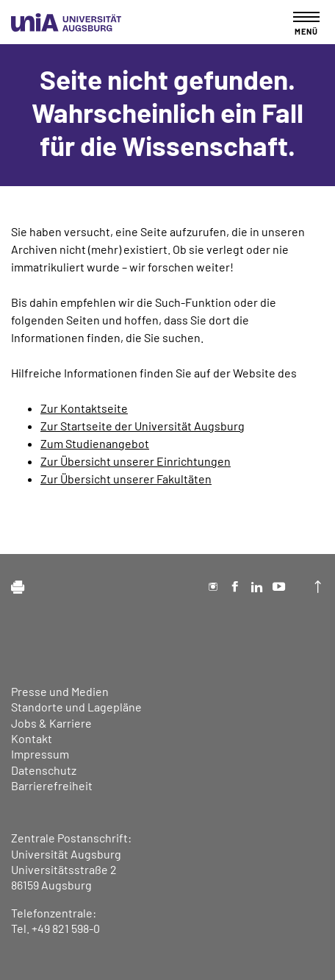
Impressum (40, 754)
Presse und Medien (60, 691)
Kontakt (32, 738)
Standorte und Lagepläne (76, 707)
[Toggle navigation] (306, 23)
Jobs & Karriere (51, 723)
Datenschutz (44, 770)
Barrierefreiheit (52, 785)
